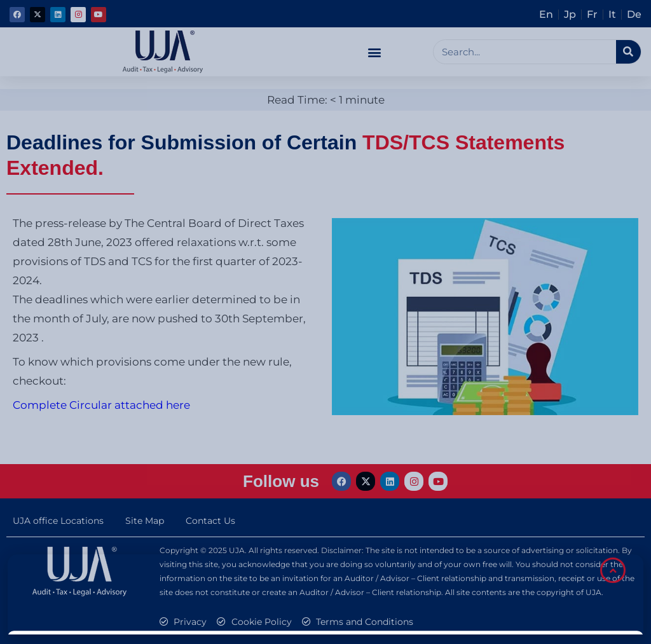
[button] (374, 52)
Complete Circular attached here (101, 405)
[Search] (628, 52)
